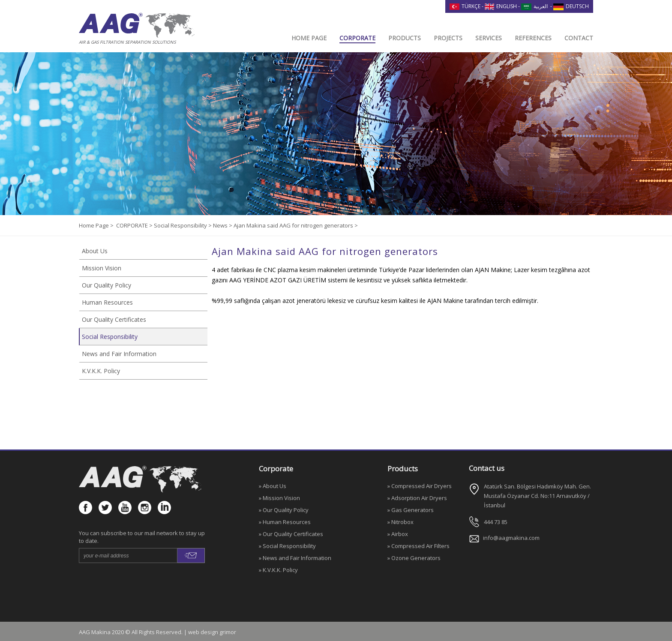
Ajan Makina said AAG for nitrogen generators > (296, 225)
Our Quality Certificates (114, 319)
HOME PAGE (309, 38)
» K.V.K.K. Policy (278, 570)
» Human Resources (285, 522)
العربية (534, 6)
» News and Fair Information (295, 558)
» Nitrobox (400, 522)
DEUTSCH (571, 6)
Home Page (94, 225)
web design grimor (212, 632)
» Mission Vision (279, 498)
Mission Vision (102, 268)
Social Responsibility (110, 337)
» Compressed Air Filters (418, 546)
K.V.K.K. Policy (101, 371)
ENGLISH (501, 6)
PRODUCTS (405, 38)
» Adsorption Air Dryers (417, 498)
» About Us (273, 486)
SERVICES (489, 38)
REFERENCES (533, 38)
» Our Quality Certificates (291, 534)
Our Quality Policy (106, 285)
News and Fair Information (119, 354)
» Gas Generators (411, 510)
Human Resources (107, 302)
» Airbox (398, 534)
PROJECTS (448, 38)
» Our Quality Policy (284, 510)
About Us (95, 251)
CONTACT (579, 38)
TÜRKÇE (465, 6)
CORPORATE (357, 38)
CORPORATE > (135, 225)
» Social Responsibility (287, 546)
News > (223, 225)
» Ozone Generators (414, 558)
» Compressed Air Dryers (420, 486)
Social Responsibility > (183, 225)
